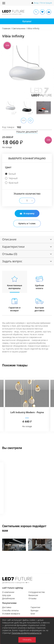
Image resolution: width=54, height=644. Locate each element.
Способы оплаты (10, 610)
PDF (24, 120)
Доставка (7, 607)
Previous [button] (5, 75)
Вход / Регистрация (43, 3)
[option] (27, 72)
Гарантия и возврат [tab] (15, 305)
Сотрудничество (37, 592)
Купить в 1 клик (27, 223)
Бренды (35, 610)
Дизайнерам (8, 598)
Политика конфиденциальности (26, 633)
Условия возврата (11, 614)
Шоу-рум (6, 595)
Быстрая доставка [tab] (40, 305)
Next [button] (49, 75)
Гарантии (35, 607)
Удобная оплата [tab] (40, 283)
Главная (6, 28)
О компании (8, 592)
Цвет (8, 167)
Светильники (19, 28)
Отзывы (32, 598)
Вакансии (33, 595)
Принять (27, 640)
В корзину (27, 213)
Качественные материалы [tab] (15, 283)
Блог (33, 614)
